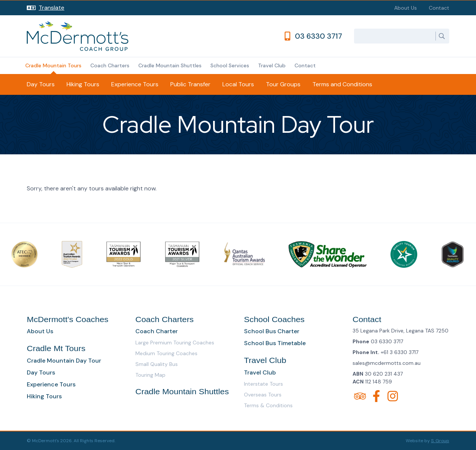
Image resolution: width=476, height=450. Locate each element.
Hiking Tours (83, 84)
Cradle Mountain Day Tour (64, 361)
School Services (230, 65)
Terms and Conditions (342, 84)
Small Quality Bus (157, 364)
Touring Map (150, 375)
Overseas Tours (263, 395)
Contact (439, 8)
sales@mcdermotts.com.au (387, 363)
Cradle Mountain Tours (53, 65)
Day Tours (41, 84)
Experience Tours (135, 84)
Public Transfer (190, 84)
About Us (406, 8)
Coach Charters (110, 65)
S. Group (440, 441)
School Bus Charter (272, 331)
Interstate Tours (263, 384)
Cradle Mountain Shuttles (170, 65)
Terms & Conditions (268, 405)
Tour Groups (283, 84)
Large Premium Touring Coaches (175, 343)
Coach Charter (157, 331)
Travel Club (272, 65)
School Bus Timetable (275, 343)
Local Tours (238, 84)
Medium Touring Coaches (166, 353)
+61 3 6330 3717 (400, 352)
